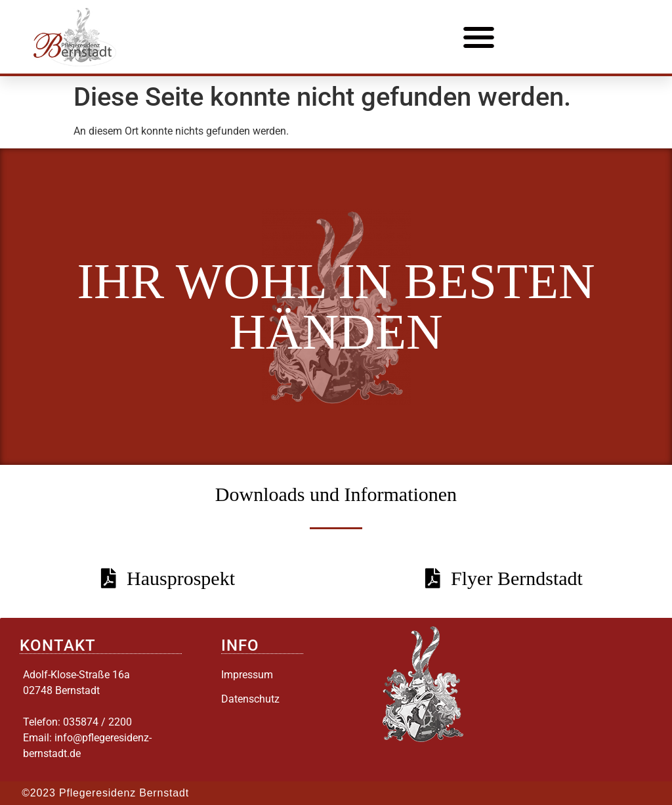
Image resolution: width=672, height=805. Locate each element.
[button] (479, 37)
